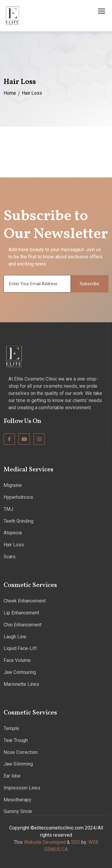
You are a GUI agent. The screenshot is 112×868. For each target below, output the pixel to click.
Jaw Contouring (20, 672)
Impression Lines (22, 788)
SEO (76, 842)
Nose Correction (21, 752)
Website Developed (45, 842)
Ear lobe (12, 776)
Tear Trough (16, 740)
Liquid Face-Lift (20, 648)
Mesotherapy (17, 800)
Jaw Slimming (18, 764)
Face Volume (17, 660)
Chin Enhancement (23, 625)
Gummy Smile (18, 811)
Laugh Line (15, 637)
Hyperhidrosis (18, 497)
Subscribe (89, 284)
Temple (11, 728)
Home (10, 93)
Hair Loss (14, 545)
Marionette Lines (21, 684)
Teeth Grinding (19, 521)
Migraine (13, 485)
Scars (10, 557)
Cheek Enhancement (25, 601)
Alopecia (13, 533)
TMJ (8, 509)
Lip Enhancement (21, 613)
